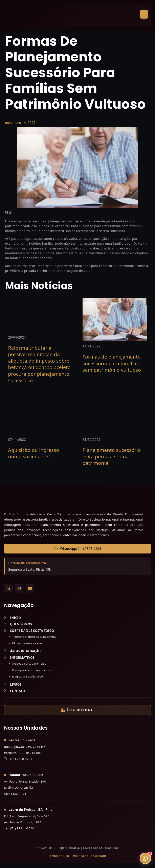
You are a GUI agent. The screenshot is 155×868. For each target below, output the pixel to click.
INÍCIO (13, 618)
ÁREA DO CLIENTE (77, 710)
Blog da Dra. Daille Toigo (27, 677)
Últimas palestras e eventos (29, 643)
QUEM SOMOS (18, 624)
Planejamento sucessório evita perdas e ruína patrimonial (112, 456)
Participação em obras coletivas (32, 670)
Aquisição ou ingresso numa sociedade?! (34, 453)
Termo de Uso (59, 856)
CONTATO (15, 691)
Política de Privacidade (90, 856)
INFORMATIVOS (19, 658)
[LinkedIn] (8, 588)
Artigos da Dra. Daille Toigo (29, 664)
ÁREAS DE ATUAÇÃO (22, 651)
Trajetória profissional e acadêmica (34, 637)
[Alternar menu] (144, 14)
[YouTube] (30, 588)
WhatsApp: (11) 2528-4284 (77, 549)
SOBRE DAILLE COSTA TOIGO (29, 631)
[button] (7, 212)
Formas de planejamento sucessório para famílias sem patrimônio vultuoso (112, 363)
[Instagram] (19, 588)
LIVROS (13, 684)
